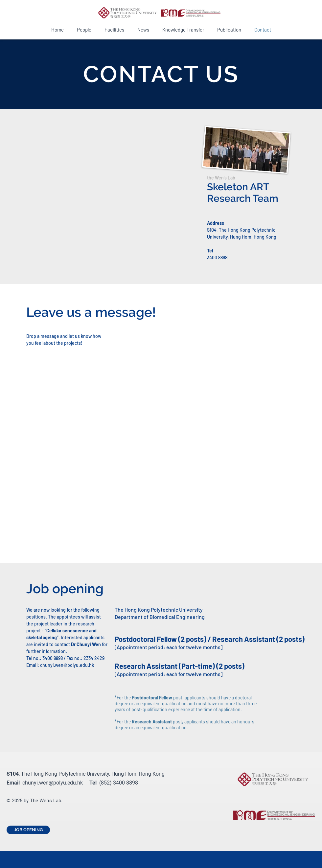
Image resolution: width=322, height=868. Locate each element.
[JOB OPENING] (28, 830)
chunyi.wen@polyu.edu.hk (67, 665)
